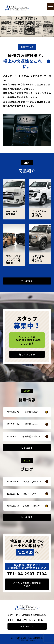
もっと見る (27, 281)
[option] (27, 26)
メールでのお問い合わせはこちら (27, 584)
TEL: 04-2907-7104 (27, 574)
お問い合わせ (27, 626)
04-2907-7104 (30, 620)
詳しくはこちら (27, 354)
